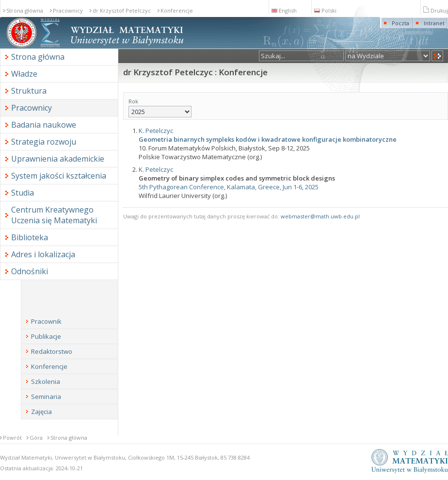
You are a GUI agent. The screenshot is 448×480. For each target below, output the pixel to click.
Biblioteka (30, 237)
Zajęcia (41, 412)
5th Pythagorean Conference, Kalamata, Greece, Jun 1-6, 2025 (229, 187)
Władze (24, 74)
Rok (160, 108)
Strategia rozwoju (44, 142)
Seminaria (46, 397)
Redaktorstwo (52, 351)
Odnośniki (30, 271)
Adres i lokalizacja (43, 254)
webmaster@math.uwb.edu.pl (320, 216)
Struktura (29, 91)
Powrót (12, 438)
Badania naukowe (44, 125)
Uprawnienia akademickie (58, 159)
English (284, 10)
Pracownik (46, 321)
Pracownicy (68, 10)
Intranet (434, 23)
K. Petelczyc (156, 131)
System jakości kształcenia (59, 176)
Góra (36, 438)
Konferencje (177, 10)
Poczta (400, 23)
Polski (325, 10)
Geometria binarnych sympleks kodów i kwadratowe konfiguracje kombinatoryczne (268, 139)
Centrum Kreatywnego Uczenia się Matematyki (54, 215)
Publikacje (46, 336)
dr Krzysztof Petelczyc (122, 10)
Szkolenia (46, 381)
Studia (23, 193)
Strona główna (25, 10)
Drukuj (436, 10)
